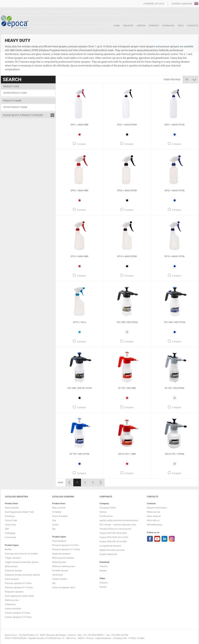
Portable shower (60, 571)
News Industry (12, 508)
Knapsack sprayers (14, 592)
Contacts (193, 26)
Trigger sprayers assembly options (22, 562)
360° (7, 529)
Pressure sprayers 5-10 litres (19, 588)
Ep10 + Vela (80, 322)
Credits (141, 638)
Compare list (151, 4)
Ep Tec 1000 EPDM (175, 388)
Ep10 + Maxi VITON (174, 256)
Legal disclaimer (103, 638)
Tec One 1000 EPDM (127, 322)
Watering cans (12, 600)
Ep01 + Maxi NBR (79, 125)
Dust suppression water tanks (19, 596)
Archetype (10, 516)
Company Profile (108, 508)
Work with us (153, 520)
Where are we (153, 512)
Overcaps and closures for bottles (21, 554)
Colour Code (11, 520)
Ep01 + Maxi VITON (174, 125)
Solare (55, 525)
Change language (182, 4)
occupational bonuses (110, 546)
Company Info (120, 638)
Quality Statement (108, 554)
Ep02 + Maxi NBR (79, 191)
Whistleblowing (154, 525)
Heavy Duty (10, 525)
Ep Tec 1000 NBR (127, 388)
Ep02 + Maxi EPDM (127, 191)
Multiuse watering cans (64, 566)
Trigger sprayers (13, 558)
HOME (117, 26)
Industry (128, 26)
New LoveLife (59, 508)
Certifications (106, 516)
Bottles (8, 549)
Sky (54, 529)
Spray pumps (11, 566)
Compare (81, 144)
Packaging (10, 533)
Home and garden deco (64, 588)
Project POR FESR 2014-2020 (114, 537)
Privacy (90, 638)
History (103, 512)
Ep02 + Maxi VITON (174, 191)
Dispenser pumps (13, 571)
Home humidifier (13, 609)
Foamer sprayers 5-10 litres (18, 617)
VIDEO (181, 26)
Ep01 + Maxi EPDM (127, 125)
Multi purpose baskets (63, 558)
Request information (157, 508)
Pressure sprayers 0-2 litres (18, 583)
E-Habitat (57, 512)
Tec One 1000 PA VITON (79, 388)
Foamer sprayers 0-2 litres (18, 613)
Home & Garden (60, 516)
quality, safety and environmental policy (119, 520)
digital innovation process (112, 550)
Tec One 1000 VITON (174, 322)
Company (154, 26)
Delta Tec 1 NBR (127, 454)
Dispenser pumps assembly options (22, 575)
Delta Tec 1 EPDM (175, 454)
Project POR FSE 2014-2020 (113, 533)
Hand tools (58, 575)
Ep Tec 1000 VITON (80, 454)
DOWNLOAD (168, 26)
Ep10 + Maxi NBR (79, 256)
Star (54, 520)
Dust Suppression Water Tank (19, 512)
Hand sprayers (12, 579)
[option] (79, 116)
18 (187, 80)
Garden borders (60, 579)
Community (10, 537)
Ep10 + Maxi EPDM (127, 256)
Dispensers (10, 604)
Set (54, 583)
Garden (141, 26)
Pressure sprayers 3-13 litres (66, 549)
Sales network (154, 516)
